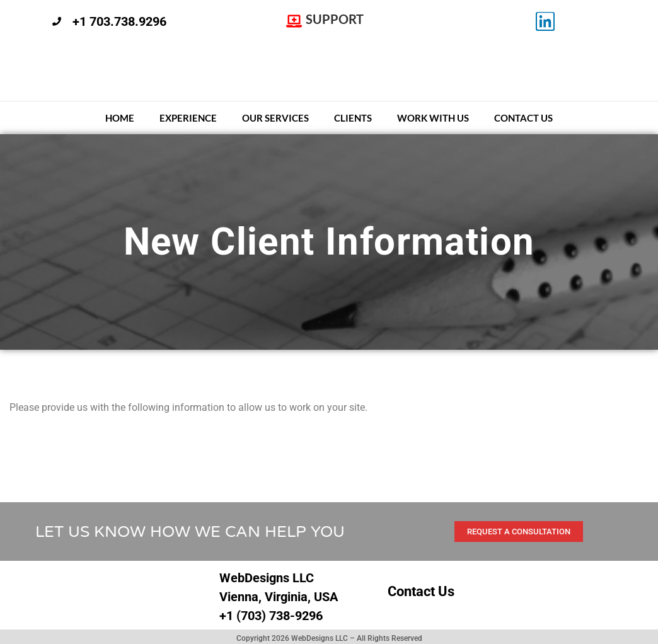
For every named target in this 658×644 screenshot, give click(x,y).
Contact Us (523, 118)
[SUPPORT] (294, 21)
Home (120, 118)
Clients (353, 118)
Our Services (275, 118)
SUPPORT (335, 19)
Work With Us (433, 118)
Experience (188, 118)
